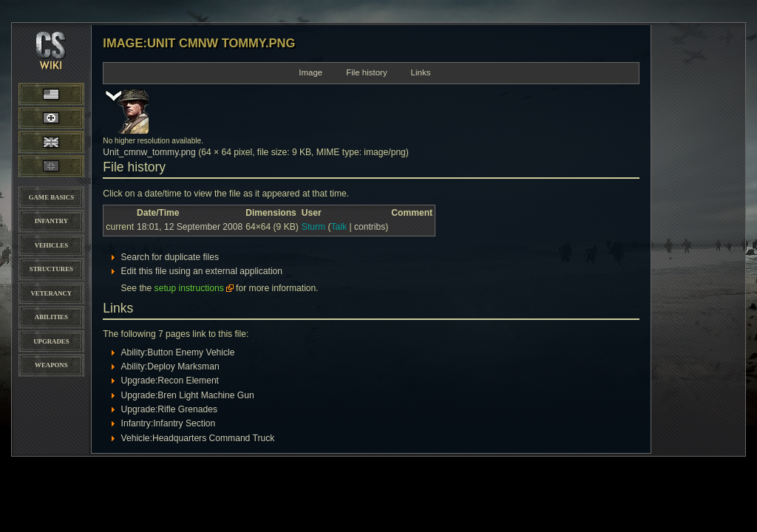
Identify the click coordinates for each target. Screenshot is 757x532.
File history (367, 72)
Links (421, 72)
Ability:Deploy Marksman (170, 366)
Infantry (51, 221)
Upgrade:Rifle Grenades (169, 409)
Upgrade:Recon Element (170, 381)
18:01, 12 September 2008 (190, 227)
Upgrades (51, 341)
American (65, 93)
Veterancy (51, 293)
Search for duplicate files (170, 257)
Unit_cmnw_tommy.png (149, 152)
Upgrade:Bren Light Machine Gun (188, 395)
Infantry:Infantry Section (169, 423)
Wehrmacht (52, 118)
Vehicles (51, 245)
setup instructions (189, 288)
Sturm (313, 227)
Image (310, 72)
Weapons (51, 365)
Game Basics (51, 197)
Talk (339, 227)
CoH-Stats (52, 63)
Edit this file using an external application (202, 271)
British (51, 142)
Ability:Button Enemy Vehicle (178, 352)
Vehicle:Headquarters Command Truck (198, 438)
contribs (370, 227)
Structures (51, 269)
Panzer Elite (51, 166)
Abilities (51, 317)
